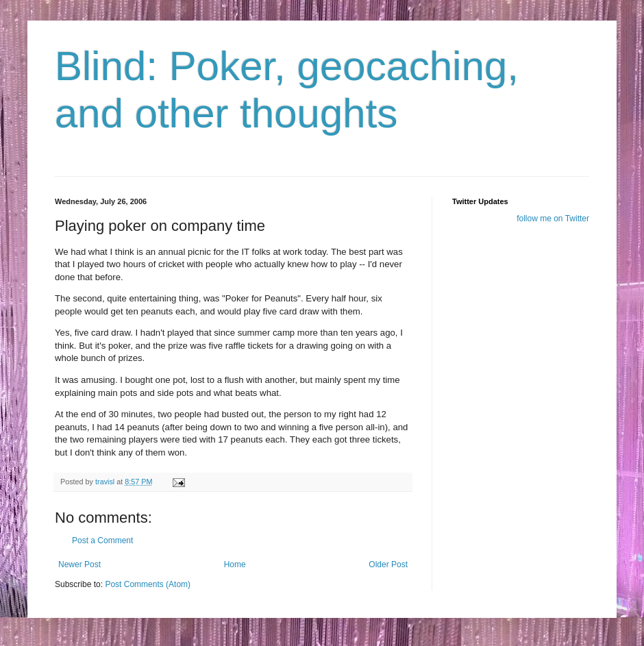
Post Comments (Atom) (148, 584)
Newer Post (79, 564)
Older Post (388, 564)
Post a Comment (102, 541)
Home (235, 564)
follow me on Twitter (553, 219)
